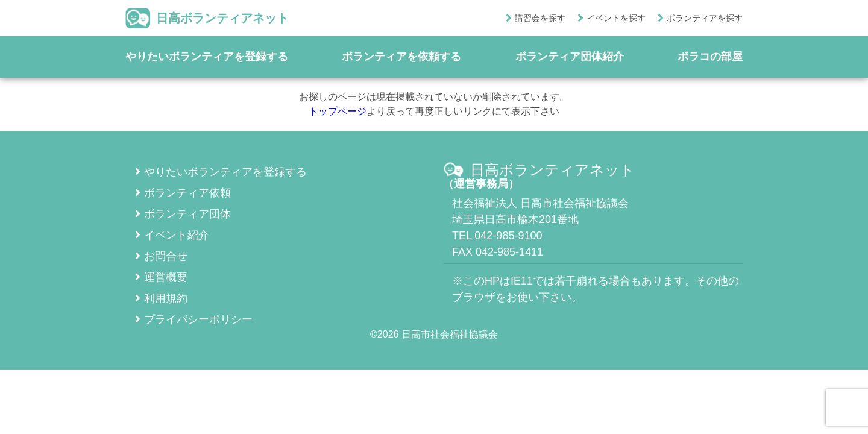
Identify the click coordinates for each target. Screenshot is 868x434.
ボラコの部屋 (710, 57)
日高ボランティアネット (207, 18)
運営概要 (161, 277)
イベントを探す (616, 18)
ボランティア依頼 (183, 193)
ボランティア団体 (183, 214)
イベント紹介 (172, 235)
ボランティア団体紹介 (570, 57)
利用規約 (161, 298)
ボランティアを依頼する (401, 57)
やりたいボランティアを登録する (207, 57)
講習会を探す (540, 18)
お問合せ (161, 256)
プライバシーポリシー (194, 319)
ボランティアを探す (705, 18)
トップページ (338, 111)
